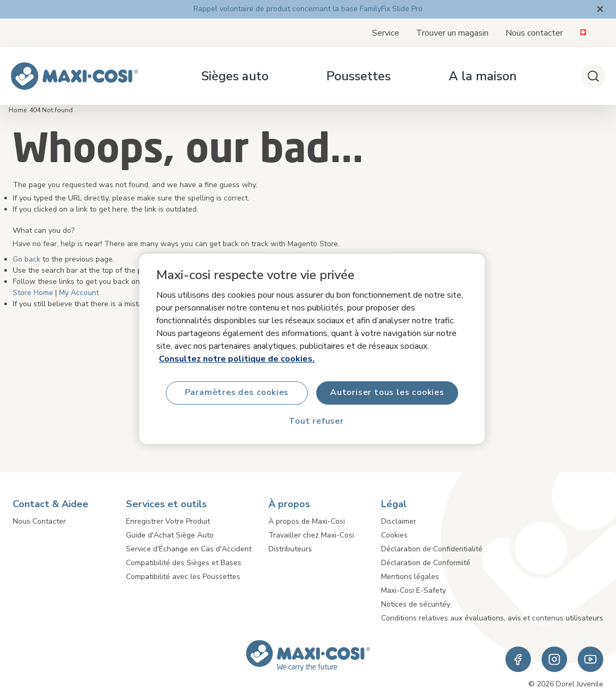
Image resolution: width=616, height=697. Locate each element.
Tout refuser (316, 421)
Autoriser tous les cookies (387, 392)
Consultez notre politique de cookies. (237, 358)
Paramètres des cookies (237, 392)
